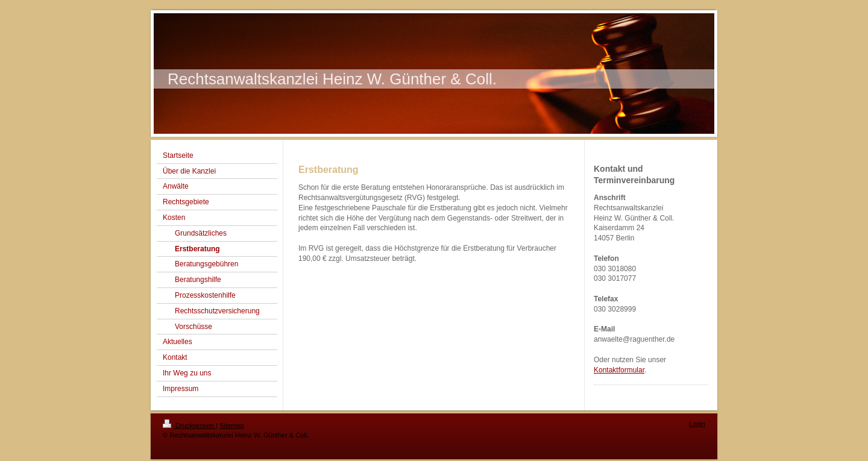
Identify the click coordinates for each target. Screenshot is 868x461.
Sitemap (231, 425)
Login (697, 424)
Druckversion (189, 425)
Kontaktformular (619, 370)
